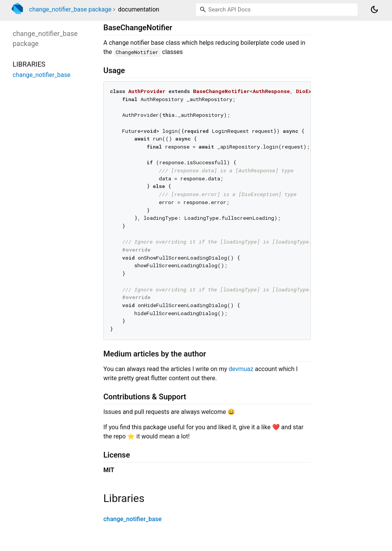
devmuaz (241, 369)
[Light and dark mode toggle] (374, 10)
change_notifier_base (132, 519)
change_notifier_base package (70, 9)
